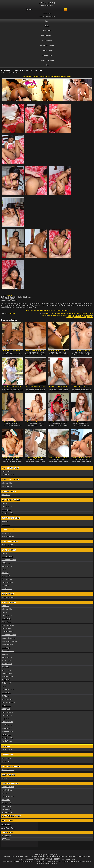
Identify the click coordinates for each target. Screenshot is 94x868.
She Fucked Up (7, 579)
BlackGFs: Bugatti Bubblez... (36, 458)
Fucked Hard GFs (7, 645)
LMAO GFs (5, 667)
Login (49, 13)
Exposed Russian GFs (9, 638)
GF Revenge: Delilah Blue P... (82, 386)
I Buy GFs (5, 654)
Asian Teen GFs (7, 483)
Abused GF (5, 606)
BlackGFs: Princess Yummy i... (59, 458)
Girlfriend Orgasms (8, 651)
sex (92, 317)
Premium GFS (6, 706)
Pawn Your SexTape (8, 703)
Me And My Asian (7, 486)
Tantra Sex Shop (47, 60)
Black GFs (10, 295)
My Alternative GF (7, 545)
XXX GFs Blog (47, 3)
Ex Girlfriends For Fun (9, 560)
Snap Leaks (5, 719)
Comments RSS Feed (50, 17)
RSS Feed (41, 17)
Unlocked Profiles (7, 731)
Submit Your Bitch (7, 582)
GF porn (76, 315)
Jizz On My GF (6, 661)
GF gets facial (55, 315)
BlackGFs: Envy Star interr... (12, 458)
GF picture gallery (66, 315)
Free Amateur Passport (9, 641)
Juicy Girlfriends (7, 664)
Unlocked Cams (7, 728)
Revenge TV (6, 576)
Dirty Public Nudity (8, 597)
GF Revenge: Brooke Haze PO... (35, 423)
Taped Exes (5, 586)
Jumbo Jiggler (71, 317)
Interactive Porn (47, 55)
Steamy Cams (47, 50)
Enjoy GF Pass (6, 628)
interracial (89, 315)
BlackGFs (65, 313)
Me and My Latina (7, 750)
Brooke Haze (35, 425)
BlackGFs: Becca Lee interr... (12, 386)
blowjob (71, 313)
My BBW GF (6, 495)
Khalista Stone (81, 317)
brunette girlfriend (40, 390)
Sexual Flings (6, 825)
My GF (4, 569)
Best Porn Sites (47, 36)
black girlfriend (56, 313)
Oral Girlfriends (7, 699)
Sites (47, 65)
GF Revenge (6, 563)
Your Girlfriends (7, 741)
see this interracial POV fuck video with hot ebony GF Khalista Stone (47, 76)
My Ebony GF (6, 510)
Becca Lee (9, 390)
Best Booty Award (12, 425)
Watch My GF (6, 735)
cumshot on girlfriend (81, 313)
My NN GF (5, 573)
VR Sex (47, 26)
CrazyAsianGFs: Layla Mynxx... (35, 351)
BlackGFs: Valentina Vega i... (82, 458)
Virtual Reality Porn (8, 828)
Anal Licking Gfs (7, 471)
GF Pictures (12, 313)
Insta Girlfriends (7, 790)
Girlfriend (82, 315)
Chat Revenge (6, 619)
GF (49, 315)
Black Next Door (7, 506)
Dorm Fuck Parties (8, 536)
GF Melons (5, 522)
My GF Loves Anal (8, 475)
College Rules (6, 533)
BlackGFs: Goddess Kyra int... (59, 386)
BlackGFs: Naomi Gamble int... (59, 351)
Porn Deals (47, 31)
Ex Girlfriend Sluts (7, 557)
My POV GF (6, 696)
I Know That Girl (7, 566)
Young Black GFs (7, 513)
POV (88, 317)
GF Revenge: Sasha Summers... (82, 423)
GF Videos (6, 839)
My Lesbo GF (6, 693)
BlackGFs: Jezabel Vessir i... (12, 351)
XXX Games (47, 41)
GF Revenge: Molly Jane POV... (35, 386)
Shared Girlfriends (8, 712)
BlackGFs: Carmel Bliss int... (59, 422)
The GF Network (7, 589)
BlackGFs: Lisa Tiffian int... (12, 422)
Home (47, 21)
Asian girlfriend (33, 354)
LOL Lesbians (6, 670)
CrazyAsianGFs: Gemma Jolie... (81, 351)
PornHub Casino (47, 46)
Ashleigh (9, 461)
